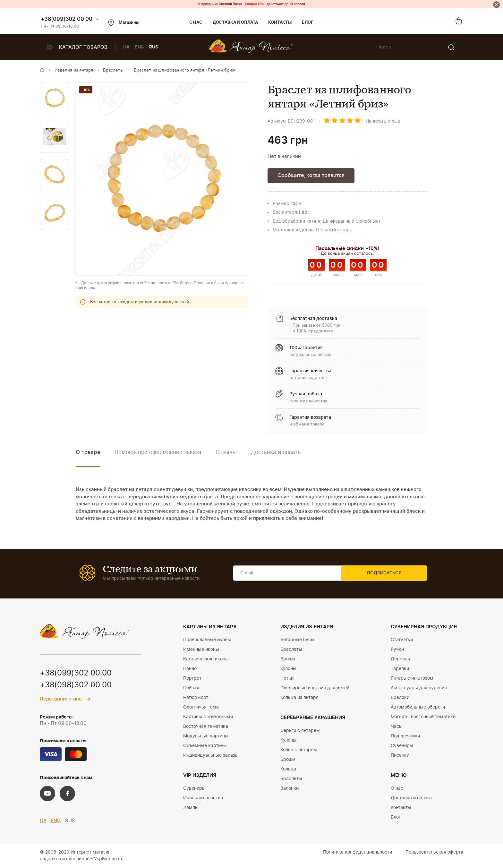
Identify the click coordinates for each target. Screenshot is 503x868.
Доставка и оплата (235, 23)
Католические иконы (206, 660)
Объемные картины (205, 746)
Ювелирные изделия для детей (315, 689)
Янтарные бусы (297, 640)
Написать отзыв (383, 121)
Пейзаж (192, 689)
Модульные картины (206, 737)
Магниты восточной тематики (423, 718)
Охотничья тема (201, 708)
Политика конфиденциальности (358, 853)
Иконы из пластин (203, 799)
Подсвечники (405, 737)
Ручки (397, 650)
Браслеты (113, 70)
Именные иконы (201, 650)
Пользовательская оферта (434, 853)
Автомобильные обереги (418, 708)
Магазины (124, 23)
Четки (287, 679)
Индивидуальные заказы (211, 756)
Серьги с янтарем (300, 731)
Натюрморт (196, 698)
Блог (307, 23)
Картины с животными (208, 718)
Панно (190, 669)
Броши (288, 660)
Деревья (400, 660)
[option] (55, 98)
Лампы (191, 808)
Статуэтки (402, 640)
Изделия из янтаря (74, 70)
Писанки (400, 756)
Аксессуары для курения (419, 689)
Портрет (192, 679)
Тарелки (400, 669)
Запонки (290, 789)
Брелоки (400, 698)
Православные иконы (207, 640)
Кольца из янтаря (299, 698)
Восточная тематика (206, 727)
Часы (397, 727)
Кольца (288, 770)
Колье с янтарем (299, 751)
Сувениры (194, 789)
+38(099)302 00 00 (67, 19)
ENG (140, 47)
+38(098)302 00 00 (76, 686)
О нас (196, 23)
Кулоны (288, 669)
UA (126, 47)
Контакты (280, 23)
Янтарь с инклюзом (412, 679)
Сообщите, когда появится (313, 176)
